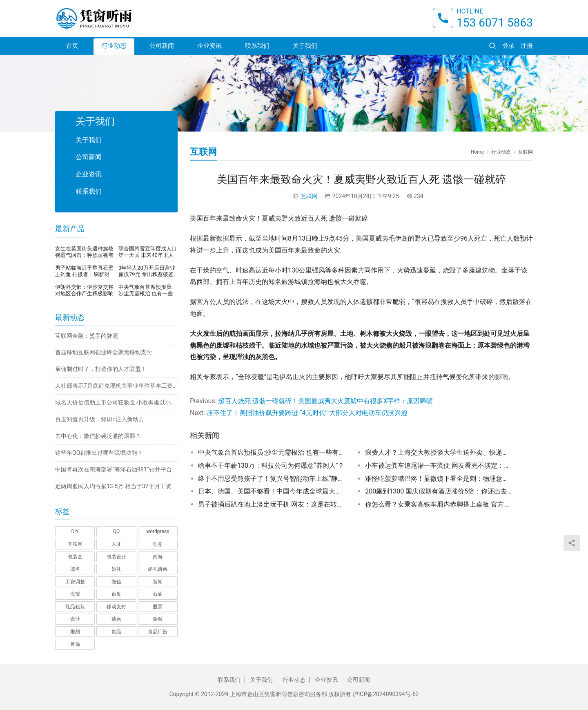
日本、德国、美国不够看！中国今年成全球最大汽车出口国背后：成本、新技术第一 (272, 491)
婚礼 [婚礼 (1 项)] (116, 569)
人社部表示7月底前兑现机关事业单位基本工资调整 (116, 386)
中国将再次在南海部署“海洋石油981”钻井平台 (114, 469)
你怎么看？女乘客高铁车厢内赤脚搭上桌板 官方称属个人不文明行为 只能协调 (439, 504)
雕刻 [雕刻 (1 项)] (75, 632)
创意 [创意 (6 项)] (158, 544)
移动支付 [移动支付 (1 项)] (116, 607)
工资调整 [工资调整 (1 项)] (75, 582)
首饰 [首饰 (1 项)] (75, 644)
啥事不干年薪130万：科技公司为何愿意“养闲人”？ (271, 466)
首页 (72, 46)
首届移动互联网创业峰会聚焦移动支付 (104, 352)
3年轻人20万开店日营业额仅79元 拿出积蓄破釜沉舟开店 (147, 271)
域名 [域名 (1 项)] (75, 569)
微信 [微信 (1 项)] (116, 582)
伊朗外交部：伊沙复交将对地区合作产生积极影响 (84, 290)
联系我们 (257, 46)
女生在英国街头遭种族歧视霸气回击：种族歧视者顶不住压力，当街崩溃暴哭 (84, 252)
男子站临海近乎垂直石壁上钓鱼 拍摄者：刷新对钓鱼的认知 (84, 271)
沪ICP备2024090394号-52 (385, 694)
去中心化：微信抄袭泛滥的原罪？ (98, 436)
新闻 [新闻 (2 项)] (158, 582)
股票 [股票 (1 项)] (158, 607)
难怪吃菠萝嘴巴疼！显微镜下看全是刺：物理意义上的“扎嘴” (439, 479)
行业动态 (114, 46)
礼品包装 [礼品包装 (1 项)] (75, 607)
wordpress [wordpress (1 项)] (158, 531)
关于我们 (305, 46)
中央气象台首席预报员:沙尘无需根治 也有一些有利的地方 (272, 452)
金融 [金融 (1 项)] (158, 619)
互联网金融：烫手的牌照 (87, 336)
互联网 (309, 196)
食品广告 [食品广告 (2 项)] (158, 632)
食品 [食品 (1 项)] (116, 632)
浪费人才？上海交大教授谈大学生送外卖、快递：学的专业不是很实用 (439, 452)
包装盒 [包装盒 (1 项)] (75, 557)
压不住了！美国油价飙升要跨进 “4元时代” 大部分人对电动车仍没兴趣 (307, 413)
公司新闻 (162, 46)
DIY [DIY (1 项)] (75, 531)
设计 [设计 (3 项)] (75, 619)
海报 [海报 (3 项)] (75, 594)
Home (477, 152)
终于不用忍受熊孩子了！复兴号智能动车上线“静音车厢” (272, 479)
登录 (508, 46)
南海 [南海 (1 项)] (158, 557)
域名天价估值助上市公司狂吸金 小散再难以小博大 (116, 402)
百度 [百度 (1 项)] (116, 594)
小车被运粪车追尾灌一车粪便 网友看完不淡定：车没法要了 (439, 466)
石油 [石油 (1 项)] (158, 594)
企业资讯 (209, 46)
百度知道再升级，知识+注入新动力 (100, 419)
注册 (527, 46)
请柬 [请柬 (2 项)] (116, 619)
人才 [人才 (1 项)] (116, 544)
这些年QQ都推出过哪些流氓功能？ (99, 453)
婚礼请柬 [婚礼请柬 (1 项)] (158, 569)
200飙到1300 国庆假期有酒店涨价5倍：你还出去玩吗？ (439, 491)
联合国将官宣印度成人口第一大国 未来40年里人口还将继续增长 (148, 252)
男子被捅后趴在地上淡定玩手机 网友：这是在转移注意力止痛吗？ (272, 504)
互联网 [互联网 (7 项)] (75, 544)
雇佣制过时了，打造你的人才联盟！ (101, 369)
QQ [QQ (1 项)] (117, 531)
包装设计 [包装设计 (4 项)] (116, 557)
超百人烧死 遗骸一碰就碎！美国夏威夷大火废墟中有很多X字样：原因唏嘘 (325, 401)
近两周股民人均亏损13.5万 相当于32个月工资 (113, 486)
